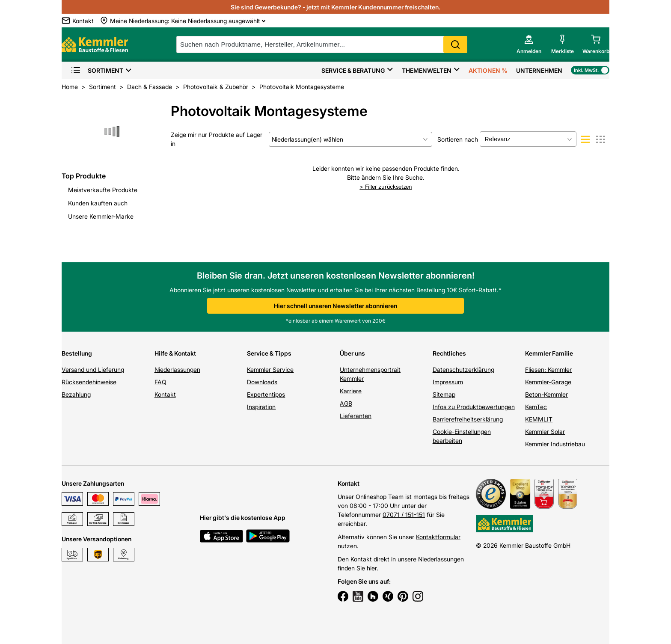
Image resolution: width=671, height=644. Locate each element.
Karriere (351, 391)
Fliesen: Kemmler (548, 369)
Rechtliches (449, 353)
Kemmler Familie (549, 353)
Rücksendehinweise (89, 382)
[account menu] (529, 45)
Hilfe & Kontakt (175, 353)
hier (372, 568)
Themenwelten (427, 70)
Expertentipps (266, 394)
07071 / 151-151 (404, 515)
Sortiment (97, 70)
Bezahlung (76, 394)
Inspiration (261, 407)
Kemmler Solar (545, 432)
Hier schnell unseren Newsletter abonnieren (335, 306)
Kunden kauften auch (98, 203)
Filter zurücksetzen (386, 187)
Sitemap (444, 394)
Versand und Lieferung (93, 369)
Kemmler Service (270, 369)
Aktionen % (488, 70)
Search (455, 45)
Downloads (262, 382)
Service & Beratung (353, 70)
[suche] (322, 45)
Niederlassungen (177, 369)
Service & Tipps (269, 353)
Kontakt (165, 394)
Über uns (352, 353)
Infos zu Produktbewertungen (474, 407)
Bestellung (77, 353)
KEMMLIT (539, 419)
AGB (346, 403)
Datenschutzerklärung (463, 369)
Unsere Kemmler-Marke (101, 216)
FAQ (160, 382)
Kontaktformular (438, 537)
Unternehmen (539, 70)
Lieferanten (356, 416)
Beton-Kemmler (546, 394)
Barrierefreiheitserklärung (468, 419)
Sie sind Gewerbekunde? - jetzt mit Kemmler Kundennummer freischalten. (335, 7)
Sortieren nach (458, 139)
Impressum (448, 382)
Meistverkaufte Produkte (103, 190)
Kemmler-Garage (548, 382)
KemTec (536, 407)
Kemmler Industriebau (555, 444)
